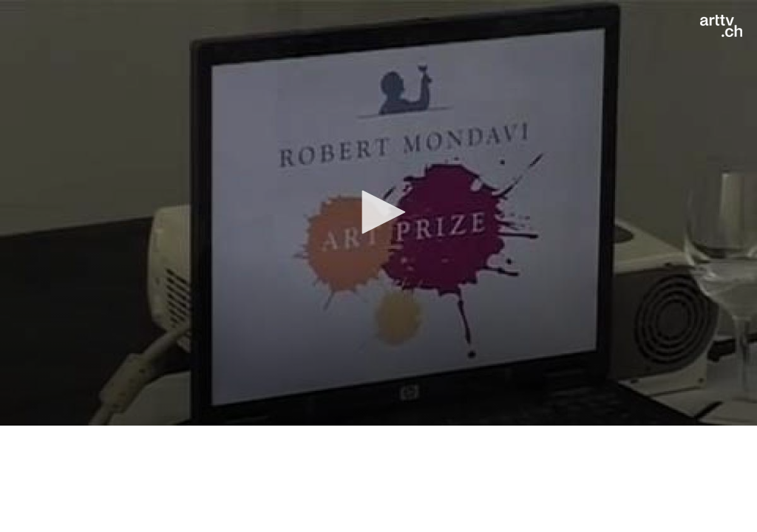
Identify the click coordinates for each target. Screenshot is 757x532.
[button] (378, 212)
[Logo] (721, 26)
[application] (378, 213)
